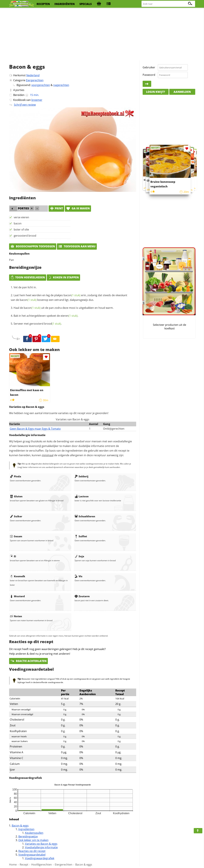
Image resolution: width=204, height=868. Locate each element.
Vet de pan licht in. (25, 287)
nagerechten (61, 85)
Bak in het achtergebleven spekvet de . (46, 316)
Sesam (16, 536)
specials (86, 4)
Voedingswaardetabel (32, 855)
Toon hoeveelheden (28, 277)
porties (20, 90)
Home (13, 865)
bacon (18, 223)
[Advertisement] (102, 35)
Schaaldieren (85, 516)
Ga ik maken (78, 208)
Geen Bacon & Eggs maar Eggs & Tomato (35, 429)
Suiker (16, 516)
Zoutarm (82, 596)
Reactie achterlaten (28, 661)
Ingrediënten (26, 829)
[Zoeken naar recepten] (168, 4)
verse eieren (21, 217)
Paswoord (149, 75)
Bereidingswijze (28, 836)
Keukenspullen (34, 833)
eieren (69, 316)
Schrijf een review (25, 105)
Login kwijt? (156, 92)
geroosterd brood (25, 236)
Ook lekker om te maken (33, 840)
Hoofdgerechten (42, 865)
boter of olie (21, 230)
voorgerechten (41, 85)
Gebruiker (149, 67)
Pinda (15, 476)
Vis (79, 576)
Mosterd (17, 596)
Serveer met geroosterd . (38, 324)
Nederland (33, 75)
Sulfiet (81, 536)
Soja (79, 556)
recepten (43, 4)
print (56, 208)
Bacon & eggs (20, 826)
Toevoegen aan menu (77, 246)
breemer (37, 100)
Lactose (82, 496)
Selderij (81, 476)
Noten (16, 616)
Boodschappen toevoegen (33, 246)
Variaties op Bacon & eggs (41, 844)
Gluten (16, 496)
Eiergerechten (35, 80)
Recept (24, 865)
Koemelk (18, 576)
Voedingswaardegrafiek (40, 858)
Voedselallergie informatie (41, 847)
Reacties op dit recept (32, 851)
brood (53, 324)
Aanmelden (182, 92)
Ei (13, 556)
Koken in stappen (63, 277)
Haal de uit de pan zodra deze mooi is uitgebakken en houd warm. (64, 308)
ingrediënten (65, 4)
